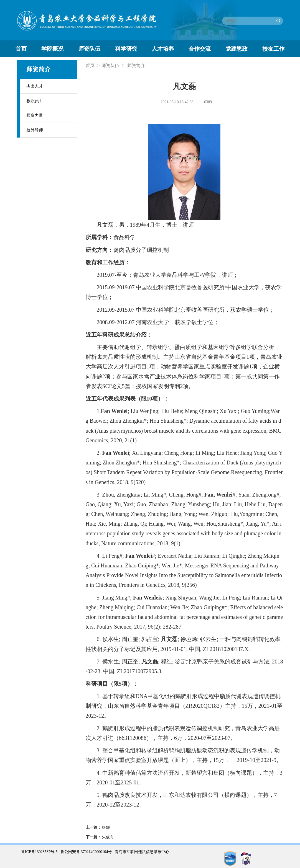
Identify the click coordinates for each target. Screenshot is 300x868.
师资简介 (136, 65)
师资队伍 (89, 49)
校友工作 (273, 49)
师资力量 (35, 115)
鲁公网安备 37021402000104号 (86, 852)
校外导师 (35, 130)
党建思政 (237, 49)
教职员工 (35, 101)
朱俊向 (108, 837)
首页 (21, 49)
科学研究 (126, 49)
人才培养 (163, 49)
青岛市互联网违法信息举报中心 (142, 852)
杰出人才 (35, 86)
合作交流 (200, 49)
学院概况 (52, 49)
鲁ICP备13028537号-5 (39, 852)
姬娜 (106, 827)
